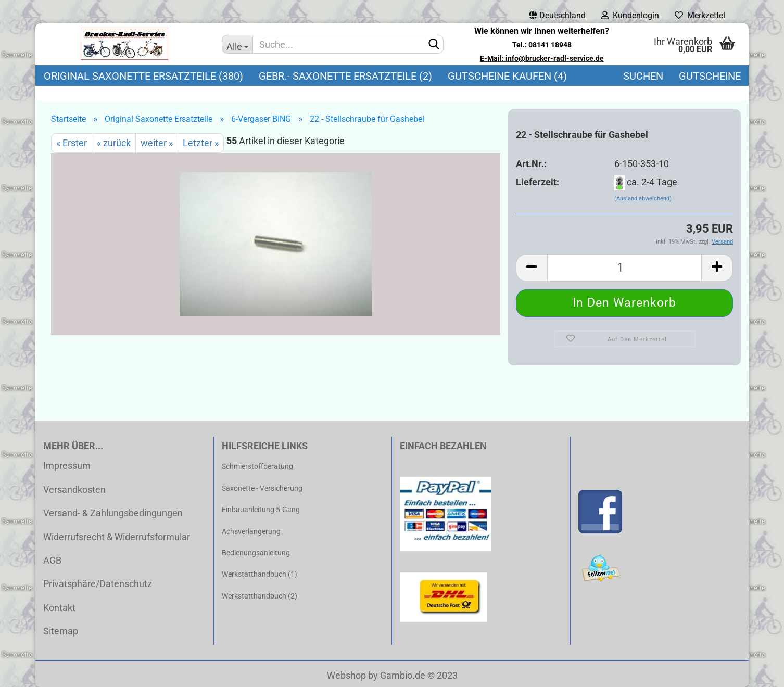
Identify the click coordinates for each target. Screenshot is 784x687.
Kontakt (59, 608)
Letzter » (201, 143)
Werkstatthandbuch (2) (260, 596)
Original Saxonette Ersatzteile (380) (143, 76)
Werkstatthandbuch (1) (260, 574)
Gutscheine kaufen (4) (507, 76)
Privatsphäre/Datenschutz (98, 584)
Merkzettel (700, 15)
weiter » (157, 143)
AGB (52, 560)
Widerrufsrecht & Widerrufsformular (117, 537)
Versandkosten (74, 489)
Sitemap (61, 631)
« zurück (114, 143)
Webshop (346, 675)
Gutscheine (710, 76)
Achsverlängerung (251, 531)
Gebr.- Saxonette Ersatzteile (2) (345, 76)
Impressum (67, 466)
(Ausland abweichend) (643, 199)
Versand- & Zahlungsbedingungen (113, 513)
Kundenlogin (630, 15)
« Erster (72, 143)
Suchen (643, 76)
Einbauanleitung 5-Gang (261, 510)
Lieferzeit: (538, 182)
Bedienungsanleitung (256, 553)
